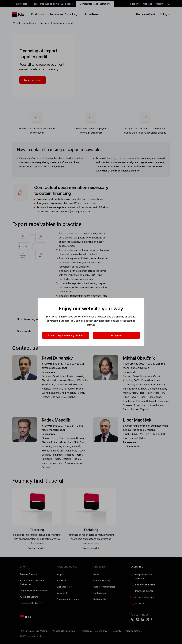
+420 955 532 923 (133, 434)
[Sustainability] (100, 599)
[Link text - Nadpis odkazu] (25, 617)
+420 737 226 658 (155, 364)
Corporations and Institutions (95, 4)
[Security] (117, 631)
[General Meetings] (102, 581)
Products (38, 14)
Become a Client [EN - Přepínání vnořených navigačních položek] (144, 14)
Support (134, 4)
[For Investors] (100, 593)
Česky (160, 4)
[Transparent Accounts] (67, 599)
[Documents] (62, 593)
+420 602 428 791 (74, 364)
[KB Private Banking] (29, 597)
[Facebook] (133, 619)
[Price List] (61, 581)
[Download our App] (142, 591)
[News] (96, 574)
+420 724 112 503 (73, 426)
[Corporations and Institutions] (34, 591)
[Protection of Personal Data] (94, 631)
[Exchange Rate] (64, 587)
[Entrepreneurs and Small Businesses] (36, 582)
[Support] (60, 574)
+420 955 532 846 (52, 364)
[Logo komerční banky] (19, 14)
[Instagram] (138, 619)
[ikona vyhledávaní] (169, 4)
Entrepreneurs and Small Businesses (53, 4)
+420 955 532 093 (133, 364)
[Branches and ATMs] (143, 585)
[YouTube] (153, 619)
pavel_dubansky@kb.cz (55, 368)
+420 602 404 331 (155, 434)
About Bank (93, 14)
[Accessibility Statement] (64, 631)
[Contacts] (137, 603)
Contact (147, 4)
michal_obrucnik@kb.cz (136, 368)
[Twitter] (148, 619)
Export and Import (28, 23)
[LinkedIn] (143, 619)
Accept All (116, 335)
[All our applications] (142, 597)
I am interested (33, 80)
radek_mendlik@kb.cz (54, 430)
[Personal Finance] (28, 574)
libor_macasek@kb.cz (135, 438)
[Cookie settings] (134, 631)
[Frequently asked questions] (146, 577)
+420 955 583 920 (52, 426)
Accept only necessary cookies (66, 335)
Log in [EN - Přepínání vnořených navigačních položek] (165, 14)
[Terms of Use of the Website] (34, 631)
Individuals (21, 4)
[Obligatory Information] (104, 587)
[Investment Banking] (29, 603)
